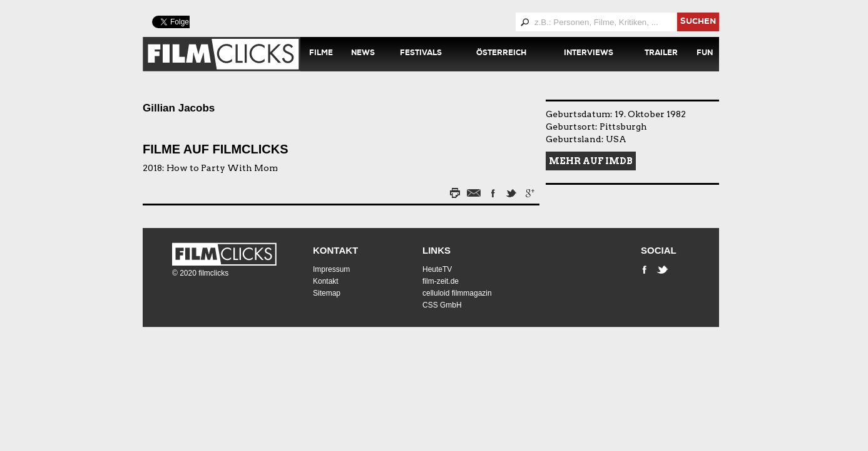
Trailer (661, 54)
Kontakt (335, 250)
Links (437, 250)
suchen (698, 22)
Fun (705, 54)
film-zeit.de (441, 281)
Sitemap (327, 293)
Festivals (421, 54)
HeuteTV (437, 269)
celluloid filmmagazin (457, 293)
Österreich (501, 54)
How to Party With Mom (222, 168)
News (363, 54)
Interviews (589, 54)
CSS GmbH (442, 305)
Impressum (331, 269)
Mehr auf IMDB (591, 161)
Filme (321, 54)
